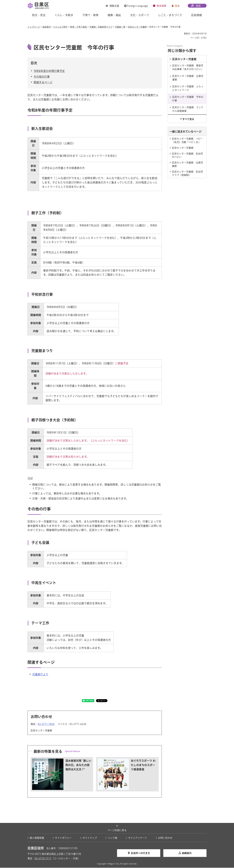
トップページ (34, 27)
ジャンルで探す (60, 27)
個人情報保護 (37, 838)
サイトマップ (90, 838)
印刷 (180, 34)
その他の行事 (42, 77)
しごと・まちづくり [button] (170, 15)
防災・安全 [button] (39, 15)
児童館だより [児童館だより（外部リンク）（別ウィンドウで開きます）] (40, 675)
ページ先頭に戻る (117, 831)
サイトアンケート (138, 838)
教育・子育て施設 (78, 27)
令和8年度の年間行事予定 (49, 71)
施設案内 (47, 27)
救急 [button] (177, 6)
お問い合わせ (165, 838)
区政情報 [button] (197, 15)
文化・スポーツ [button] (140, 15)
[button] (112, 6)
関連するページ (43, 83)
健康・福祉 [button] (114, 15)
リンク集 (113, 838)
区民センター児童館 (137, 27)
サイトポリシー (63, 838)
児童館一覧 (120, 27)
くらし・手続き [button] (64, 15)
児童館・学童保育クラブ (101, 27)
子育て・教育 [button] (90, 15)
